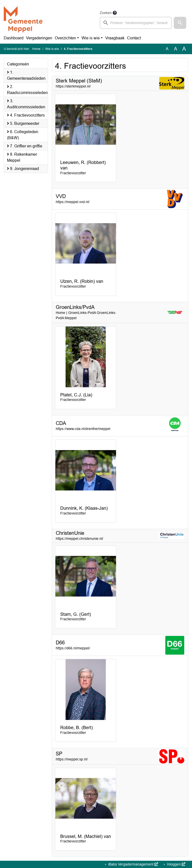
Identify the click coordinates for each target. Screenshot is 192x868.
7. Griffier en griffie (25, 146)
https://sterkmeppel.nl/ (73, 86)
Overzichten (65, 38)
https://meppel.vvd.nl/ (73, 202)
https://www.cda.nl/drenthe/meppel (83, 429)
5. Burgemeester (23, 123)
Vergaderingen (39, 38)
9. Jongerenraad (23, 169)
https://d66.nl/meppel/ (73, 648)
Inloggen (176, 864)
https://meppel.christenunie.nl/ (79, 539)
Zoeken (106, 13)
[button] (180, 23)
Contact (134, 38)
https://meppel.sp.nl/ (72, 759)
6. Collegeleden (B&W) (23, 135)
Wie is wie (91, 38)
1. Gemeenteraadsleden (26, 75)
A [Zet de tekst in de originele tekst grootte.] (167, 49)
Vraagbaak (115, 38)
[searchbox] (136, 23)
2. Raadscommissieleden (27, 90)
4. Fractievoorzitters (26, 115)
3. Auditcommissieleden (26, 104)
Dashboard (14, 38)
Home (36, 49)
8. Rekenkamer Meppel (22, 157)
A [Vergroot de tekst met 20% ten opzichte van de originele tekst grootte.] (176, 49)
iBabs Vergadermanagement (133, 864)
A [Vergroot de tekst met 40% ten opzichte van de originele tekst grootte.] (184, 49)
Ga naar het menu (1, 3)
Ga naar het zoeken (1, 3)
